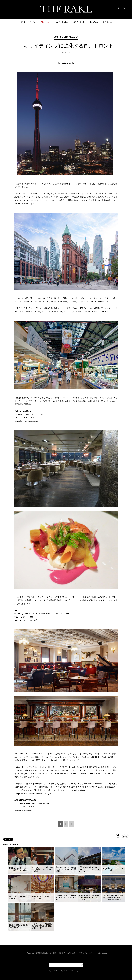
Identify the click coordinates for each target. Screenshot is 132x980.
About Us (30, 953)
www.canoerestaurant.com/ (26, 620)
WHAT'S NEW (28, 22)
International (102, 953)
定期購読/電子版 (42, 953)
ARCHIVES (62, 22)
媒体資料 (62, 953)
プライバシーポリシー (88, 953)
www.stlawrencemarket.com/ (26, 421)
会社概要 (53, 953)
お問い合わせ (72, 953)
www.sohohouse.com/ (23, 810)
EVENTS (107, 22)
